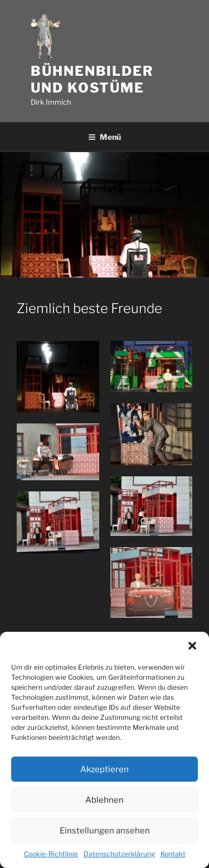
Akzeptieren (104, 769)
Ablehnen (104, 800)
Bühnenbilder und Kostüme (92, 79)
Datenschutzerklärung (119, 854)
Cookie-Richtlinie (51, 854)
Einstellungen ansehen (105, 831)
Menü (104, 137)
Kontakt (173, 854)
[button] (192, 646)
